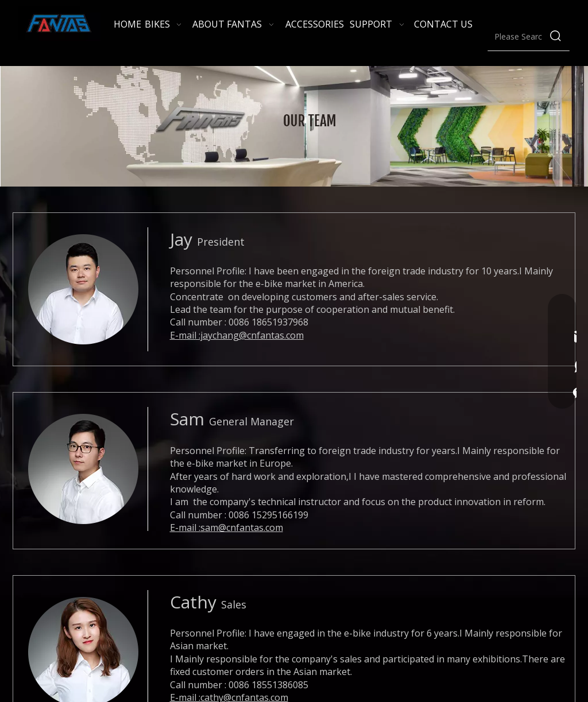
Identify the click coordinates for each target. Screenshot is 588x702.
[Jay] (83, 289)
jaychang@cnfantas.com (252, 335)
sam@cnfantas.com (242, 528)
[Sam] (83, 469)
